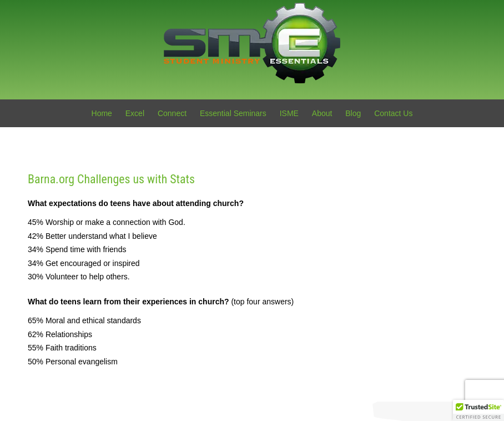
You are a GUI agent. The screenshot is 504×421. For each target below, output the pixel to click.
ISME (289, 113)
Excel (135, 113)
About (322, 113)
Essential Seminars (233, 113)
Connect (172, 113)
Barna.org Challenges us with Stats (111, 179)
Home (102, 113)
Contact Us (393, 113)
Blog (353, 113)
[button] (478, 410)
